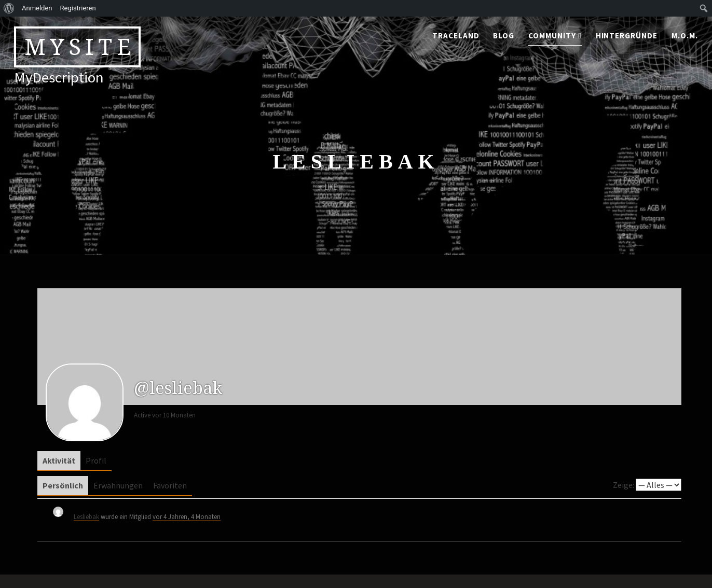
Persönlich (63, 485)
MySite (80, 47)
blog (504, 36)
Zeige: (624, 485)
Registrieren (78, 8)
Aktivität (59, 460)
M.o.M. (685, 36)
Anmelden (37, 8)
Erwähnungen (118, 485)
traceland (456, 36)
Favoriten (170, 485)
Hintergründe (627, 36)
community (552, 36)
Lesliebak (86, 516)
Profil (96, 460)
